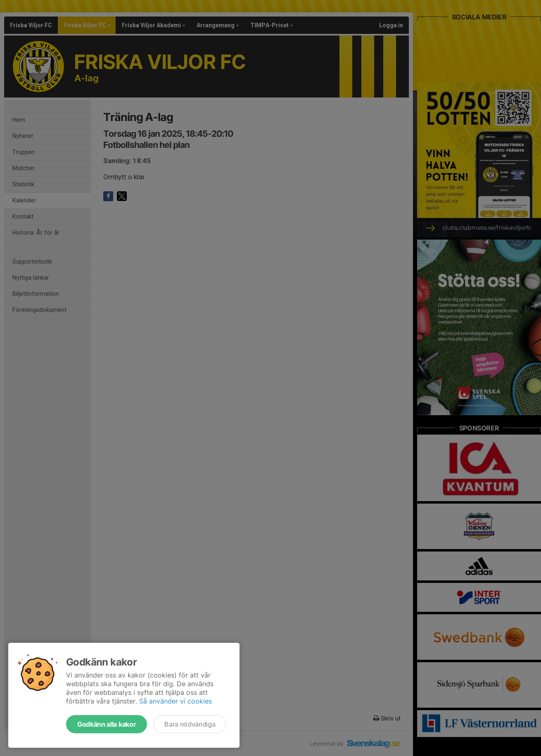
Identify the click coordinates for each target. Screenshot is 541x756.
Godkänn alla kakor (107, 724)
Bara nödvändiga (190, 724)
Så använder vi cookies (176, 701)
